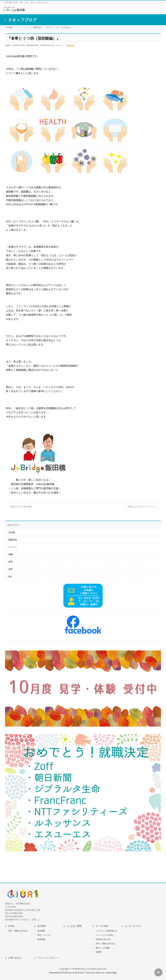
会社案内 (42, 926)
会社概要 (41, 931)
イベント (13, 547)
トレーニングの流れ (105, 935)
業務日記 (71, 45)
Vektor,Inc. (100, 973)
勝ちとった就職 (103, 948)
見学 (11, 569)
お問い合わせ (15, 958)
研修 (11, 554)
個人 (11, 577)
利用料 (99, 952)
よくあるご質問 (74, 926)
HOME (11, 926)
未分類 (12, 532)
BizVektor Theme (83, 973)
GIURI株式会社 (79, 969)
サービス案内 (102, 926)
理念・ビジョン (44, 935)
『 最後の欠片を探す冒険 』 (20, 507)
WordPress (67, 973)
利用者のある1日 (103, 939)
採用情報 (41, 939)
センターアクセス (133, 926)
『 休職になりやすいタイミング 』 (143, 507)
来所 (11, 562)
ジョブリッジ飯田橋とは (106, 931)
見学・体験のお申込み (18, 931)
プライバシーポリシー (48, 958)
